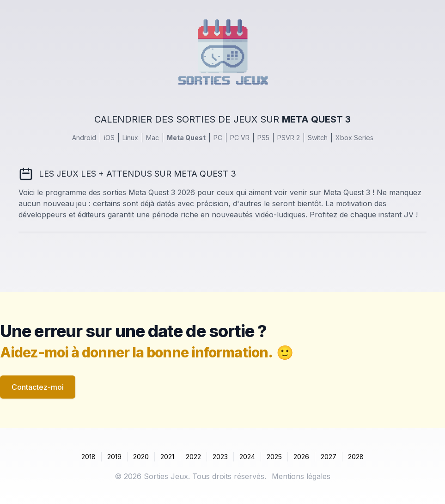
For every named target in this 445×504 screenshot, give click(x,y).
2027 (329, 457)
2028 (356, 457)
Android (84, 138)
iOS (109, 138)
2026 (301, 457)
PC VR (240, 138)
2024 (247, 457)
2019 (114, 457)
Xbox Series (354, 138)
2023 (220, 457)
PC (218, 138)
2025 (274, 457)
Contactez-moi (38, 387)
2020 (141, 457)
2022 (193, 457)
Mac (152, 138)
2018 (88, 457)
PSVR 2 (289, 138)
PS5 (263, 138)
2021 (167, 457)
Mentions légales (301, 476)
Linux (130, 138)
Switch (318, 138)
